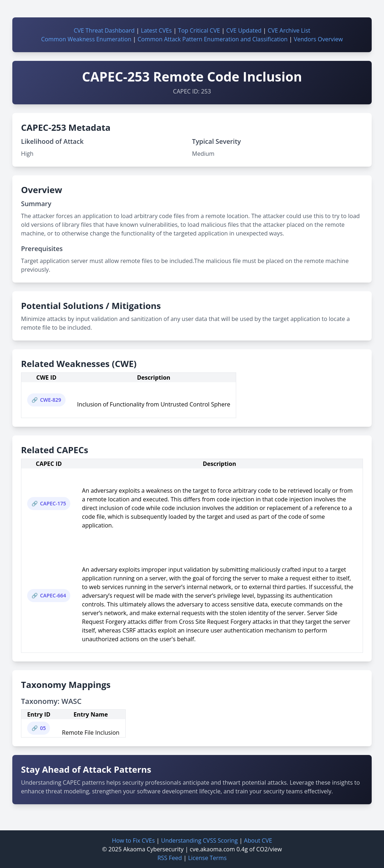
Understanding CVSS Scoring (199, 840)
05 (43, 728)
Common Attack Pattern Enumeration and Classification (213, 39)
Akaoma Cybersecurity (153, 849)
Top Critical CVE (199, 30)
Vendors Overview (318, 39)
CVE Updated (244, 30)
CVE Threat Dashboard (104, 30)
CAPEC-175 (53, 503)
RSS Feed (170, 858)
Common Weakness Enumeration (86, 39)
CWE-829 (50, 400)
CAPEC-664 (53, 595)
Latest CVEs (156, 30)
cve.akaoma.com (212, 849)
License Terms (207, 858)
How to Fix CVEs (133, 840)
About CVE (258, 840)
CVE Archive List (289, 30)
